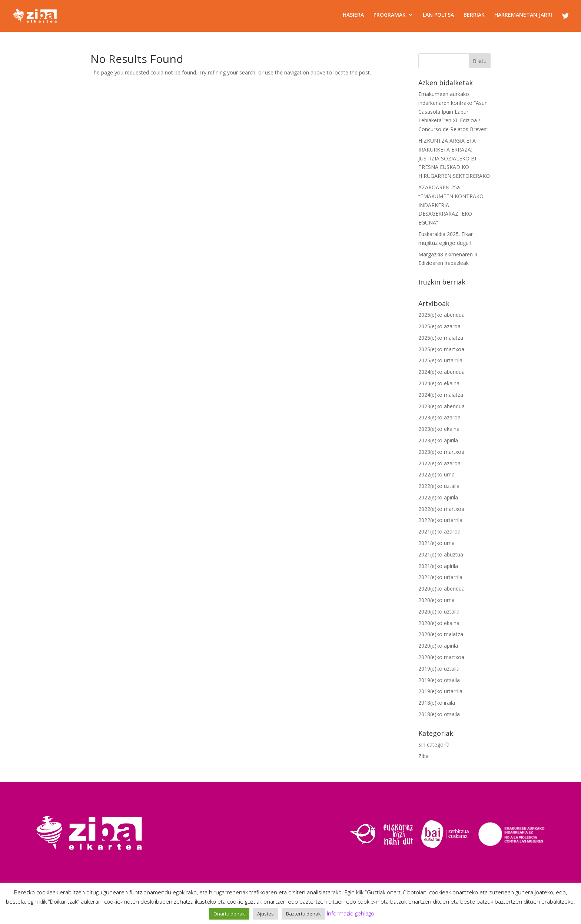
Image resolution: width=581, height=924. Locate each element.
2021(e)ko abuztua (441, 554)
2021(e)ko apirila (438, 566)
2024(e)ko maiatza (441, 395)
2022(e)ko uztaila (439, 486)
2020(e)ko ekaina (439, 623)
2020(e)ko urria (436, 600)
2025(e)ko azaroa (439, 326)
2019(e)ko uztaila (439, 669)
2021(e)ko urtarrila (440, 577)
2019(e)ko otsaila (439, 680)
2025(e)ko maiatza (441, 338)
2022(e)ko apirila (438, 497)
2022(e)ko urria (436, 474)
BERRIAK (474, 15)
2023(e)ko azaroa (439, 417)
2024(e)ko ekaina (439, 383)
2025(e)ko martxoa (441, 349)
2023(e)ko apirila (438, 440)
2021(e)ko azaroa (439, 531)
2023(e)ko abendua (441, 406)
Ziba (424, 756)
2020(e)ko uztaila (439, 611)
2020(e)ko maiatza (441, 634)
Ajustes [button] (265, 914)
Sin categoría (434, 744)
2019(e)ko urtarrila (440, 691)
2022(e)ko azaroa (439, 463)
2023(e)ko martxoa (441, 452)
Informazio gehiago (351, 913)
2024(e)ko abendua (441, 372)
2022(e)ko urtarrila (440, 520)
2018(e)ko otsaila (439, 714)
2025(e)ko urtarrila (440, 360)
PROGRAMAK (390, 15)
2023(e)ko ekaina (439, 429)
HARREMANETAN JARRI (523, 15)
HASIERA (353, 15)
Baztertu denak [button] (303, 914)
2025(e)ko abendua (441, 315)
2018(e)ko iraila (437, 703)
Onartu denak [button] (229, 914)
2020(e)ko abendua (441, 589)
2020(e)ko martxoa (441, 657)
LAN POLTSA (438, 15)
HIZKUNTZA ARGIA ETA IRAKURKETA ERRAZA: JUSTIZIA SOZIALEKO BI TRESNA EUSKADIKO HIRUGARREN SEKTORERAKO (454, 158)
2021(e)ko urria (436, 543)
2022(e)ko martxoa (441, 509)
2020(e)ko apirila (438, 646)
